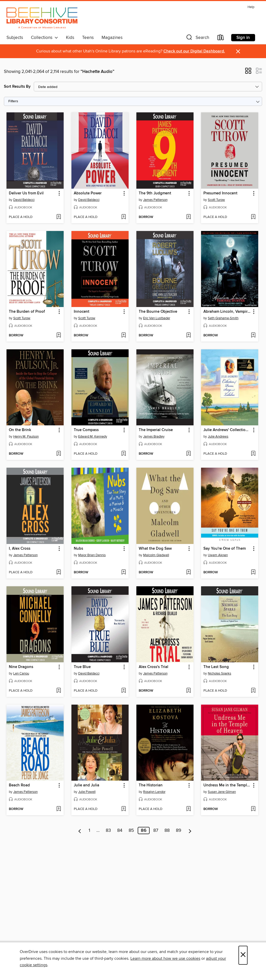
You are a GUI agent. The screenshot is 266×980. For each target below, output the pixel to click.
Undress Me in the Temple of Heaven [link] (227, 785)
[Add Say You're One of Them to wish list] (253, 573)
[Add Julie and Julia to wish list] (124, 809)
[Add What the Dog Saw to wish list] (188, 573)
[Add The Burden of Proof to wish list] (59, 336)
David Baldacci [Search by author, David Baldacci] (24, 200)
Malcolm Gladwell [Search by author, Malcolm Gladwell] (156, 555)
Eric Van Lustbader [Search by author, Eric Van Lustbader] (157, 318)
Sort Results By (17, 87)
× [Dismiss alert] (238, 52)
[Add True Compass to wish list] (124, 454)
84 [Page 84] (120, 831)
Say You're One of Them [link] (225, 549)
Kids (70, 38)
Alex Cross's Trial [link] (154, 667)
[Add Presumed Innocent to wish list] (253, 217)
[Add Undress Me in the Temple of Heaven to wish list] (253, 809)
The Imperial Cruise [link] (156, 430)
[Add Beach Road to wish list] (59, 809)
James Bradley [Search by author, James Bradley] (154, 437)
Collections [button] (45, 38)
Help (251, 7)
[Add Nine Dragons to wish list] (59, 691)
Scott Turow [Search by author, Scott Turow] (216, 200)
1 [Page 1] (89, 831)
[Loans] (221, 39)
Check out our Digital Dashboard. (194, 51)
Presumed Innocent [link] (220, 193)
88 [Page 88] (167, 831)
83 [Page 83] (108, 831)
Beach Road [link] (19, 785)
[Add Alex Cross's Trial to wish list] (188, 691)
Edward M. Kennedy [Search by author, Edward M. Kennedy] (93, 437)
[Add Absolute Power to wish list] (124, 217)
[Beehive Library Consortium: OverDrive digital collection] (42, 18)
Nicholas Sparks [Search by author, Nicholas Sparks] (220, 673)
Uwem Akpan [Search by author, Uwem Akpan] (218, 555)
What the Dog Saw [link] (155, 549)
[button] (197, 39)
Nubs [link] (78, 549)
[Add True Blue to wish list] (124, 691)
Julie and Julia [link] (87, 785)
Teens (88, 38)
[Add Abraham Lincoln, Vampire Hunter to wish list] (253, 336)
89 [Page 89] (179, 831)
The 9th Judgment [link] (155, 193)
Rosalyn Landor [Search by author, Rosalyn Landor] (154, 792)
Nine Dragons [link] (21, 667)
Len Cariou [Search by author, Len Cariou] (21, 673)
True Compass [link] (86, 430)
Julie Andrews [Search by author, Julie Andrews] (218, 437)
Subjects (15, 38)
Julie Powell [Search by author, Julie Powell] (87, 792)
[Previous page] (80, 831)
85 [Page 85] (131, 831)
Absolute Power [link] (88, 193)
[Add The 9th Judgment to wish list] (188, 217)
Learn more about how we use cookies (165, 958)
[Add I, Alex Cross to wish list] (59, 573)
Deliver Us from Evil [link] (26, 193)
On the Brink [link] (20, 430)
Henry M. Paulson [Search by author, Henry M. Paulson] (26, 437)
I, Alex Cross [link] (20, 549)
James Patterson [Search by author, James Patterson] (155, 200)
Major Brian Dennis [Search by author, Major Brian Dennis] (92, 555)
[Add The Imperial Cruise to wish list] (188, 454)
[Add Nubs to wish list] (124, 573)
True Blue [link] (82, 667)
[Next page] (190, 831)
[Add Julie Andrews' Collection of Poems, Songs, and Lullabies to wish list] (253, 454)
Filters (13, 101)
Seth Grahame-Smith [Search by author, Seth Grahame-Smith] (223, 318)
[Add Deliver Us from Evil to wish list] (59, 217)
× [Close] (243, 955)
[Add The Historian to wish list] (188, 809)
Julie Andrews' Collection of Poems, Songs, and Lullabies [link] (227, 430)
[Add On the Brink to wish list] (59, 454)
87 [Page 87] (156, 831)
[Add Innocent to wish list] (124, 336)
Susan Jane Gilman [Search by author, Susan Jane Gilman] (222, 792)
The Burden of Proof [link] (27, 312)
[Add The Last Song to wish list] (253, 691)
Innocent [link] (82, 312)
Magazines (112, 38)
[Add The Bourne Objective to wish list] (188, 336)
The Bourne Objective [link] (158, 312)
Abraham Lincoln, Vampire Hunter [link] (227, 312)
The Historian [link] (151, 785)
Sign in (243, 38)
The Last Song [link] (216, 667)
